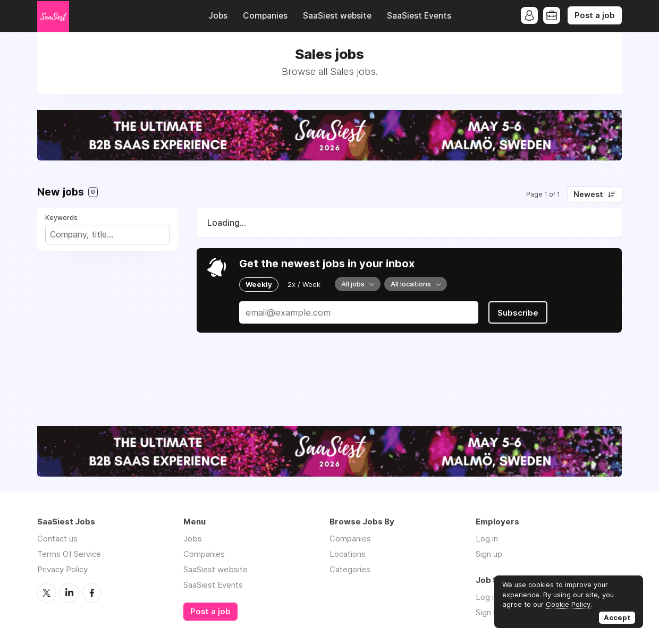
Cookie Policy (568, 604)
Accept (617, 617)
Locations (348, 554)
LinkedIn (69, 593)
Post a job (595, 15)
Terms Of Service (69, 554)
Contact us (57, 539)
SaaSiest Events (419, 16)
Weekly (259, 284)
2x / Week (304, 284)
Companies (265, 16)
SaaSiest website (337, 16)
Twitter (46, 593)
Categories (350, 569)
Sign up (489, 554)
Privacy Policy (62, 569)
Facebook (92, 593)
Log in (487, 539)
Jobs (218, 16)
